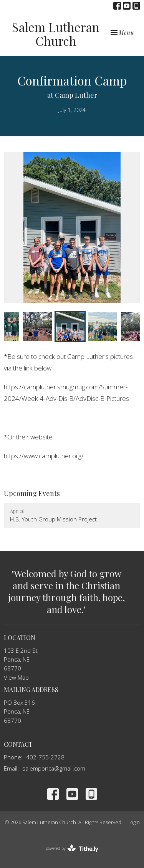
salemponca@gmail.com (54, 768)
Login (134, 822)
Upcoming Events (32, 493)
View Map (16, 677)
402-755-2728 (45, 757)
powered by (72, 849)
